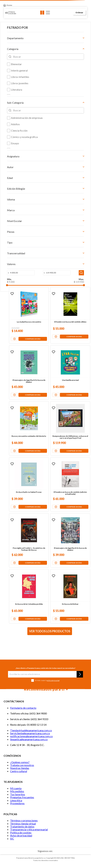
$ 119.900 (79, 282)
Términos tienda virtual (23, 824)
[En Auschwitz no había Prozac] (29, 484)
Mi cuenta (16, 788)
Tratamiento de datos (22, 826)
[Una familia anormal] (70, 372)
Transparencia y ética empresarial (29, 829)
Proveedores (17, 803)
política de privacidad (53, 680)
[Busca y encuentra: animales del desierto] (29, 428)
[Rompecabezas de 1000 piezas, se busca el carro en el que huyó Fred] (70, 428)
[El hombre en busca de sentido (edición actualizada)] (70, 484)
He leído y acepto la (47, 681)
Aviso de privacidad (21, 835)
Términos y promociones (24, 820)
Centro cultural (19, 771)
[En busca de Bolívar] (70, 596)
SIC (12, 839)
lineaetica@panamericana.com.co (29, 739)
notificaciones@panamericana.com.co (31, 736)
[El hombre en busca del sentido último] (70, 315)
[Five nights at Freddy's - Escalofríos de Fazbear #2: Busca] (29, 540)
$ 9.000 (11, 282)
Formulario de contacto (23, 708)
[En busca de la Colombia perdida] (29, 596)
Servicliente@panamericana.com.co (30, 733)
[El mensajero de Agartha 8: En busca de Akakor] (29, 372)
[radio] (42, 13)
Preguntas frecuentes (22, 797)
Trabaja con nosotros (22, 765)
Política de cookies (21, 832)
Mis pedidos (17, 791)
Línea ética (16, 800)
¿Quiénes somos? (20, 762)
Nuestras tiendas (20, 768)
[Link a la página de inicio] (8, 5)
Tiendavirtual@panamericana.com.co (31, 730)
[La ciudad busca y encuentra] (29, 315)
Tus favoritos (18, 794)
